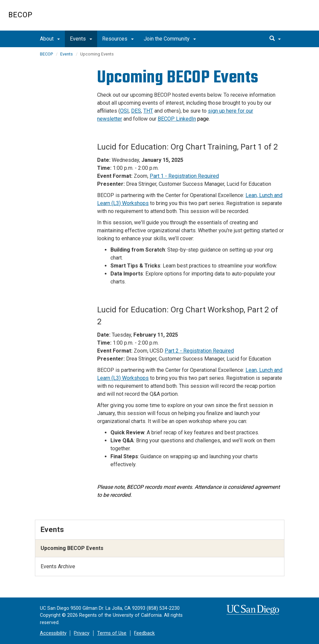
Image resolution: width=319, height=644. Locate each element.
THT (148, 111)
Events (81, 39)
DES (136, 111)
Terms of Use (112, 633)
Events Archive (58, 566)
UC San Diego (273, 19)
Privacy (82, 633)
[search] (275, 39)
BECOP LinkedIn (177, 119)
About (50, 39)
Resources (118, 39)
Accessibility (53, 633)
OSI (124, 111)
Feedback (144, 633)
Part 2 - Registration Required (199, 351)
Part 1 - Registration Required (184, 176)
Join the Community (170, 39)
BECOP (20, 15)
